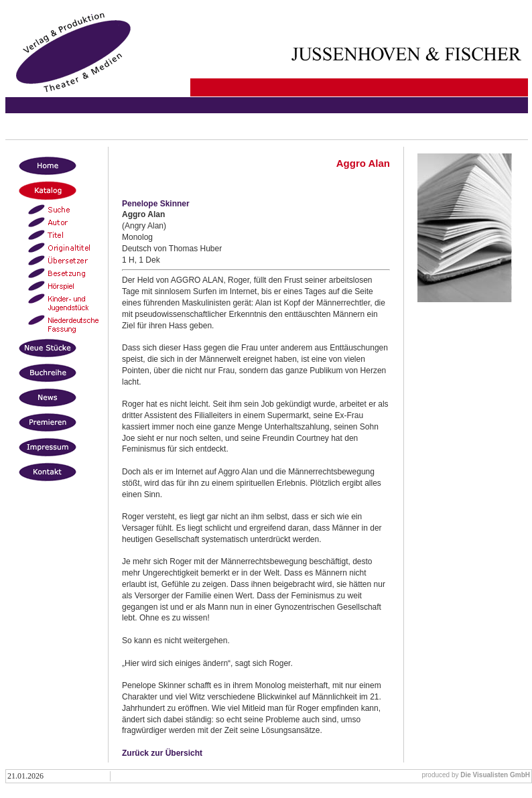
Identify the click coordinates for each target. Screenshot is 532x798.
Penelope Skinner (156, 204)
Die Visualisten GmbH (495, 775)
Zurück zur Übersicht (162, 753)
